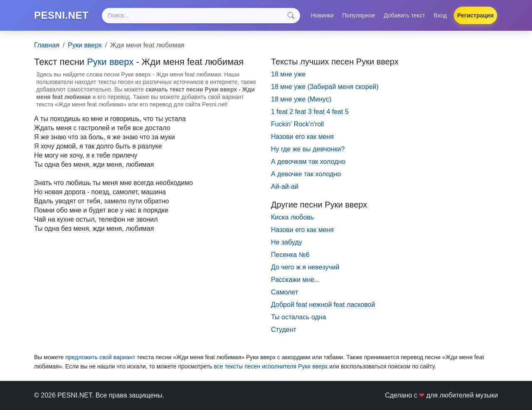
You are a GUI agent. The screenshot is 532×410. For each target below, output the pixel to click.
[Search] (201, 16)
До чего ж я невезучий (305, 267)
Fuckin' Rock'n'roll (297, 124)
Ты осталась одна (299, 317)
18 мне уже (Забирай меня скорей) (325, 87)
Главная (47, 45)
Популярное (359, 15)
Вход (441, 15)
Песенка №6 (290, 255)
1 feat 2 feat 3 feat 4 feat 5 (310, 112)
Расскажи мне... (295, 280)
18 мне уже (288, 74)
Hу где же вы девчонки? (308, 149)
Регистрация (475, 15)
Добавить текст (404, 15)
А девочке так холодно (306, 174)
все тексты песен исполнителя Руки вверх (271, 366)
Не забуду (287, 242)
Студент (284, 330)
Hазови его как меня (302, 137)
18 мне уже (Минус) (301, 99)
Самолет (284, 292)
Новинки (322, 15)
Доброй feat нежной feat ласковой (323, 305)
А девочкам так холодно (308, 162)
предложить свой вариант (100, 357)
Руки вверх (85, 45)
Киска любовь (292, 217)
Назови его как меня (302, 230)
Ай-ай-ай (285, 186)
